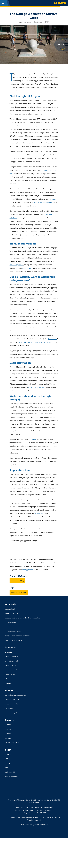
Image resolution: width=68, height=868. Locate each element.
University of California (43, 810)
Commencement (11, 670)
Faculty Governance (12, 742)
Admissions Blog (17, 581)
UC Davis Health (10, 609)
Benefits (8, 738)
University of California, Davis (19, 800)
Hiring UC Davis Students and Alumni (18, 636)
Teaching (8, 729)
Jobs (7, 768)
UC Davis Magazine (12, 713)
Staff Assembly (10, 772)
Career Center (10, 674)
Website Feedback (12, 776)
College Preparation (19, 592)
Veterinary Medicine (12, 613)
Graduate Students (12, 661)
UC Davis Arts (10, 627)
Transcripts (9, 708)
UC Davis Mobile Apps (13, 631)
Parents (8, 683)
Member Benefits (11, 704)
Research (8, 734)
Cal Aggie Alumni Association (15, 695)
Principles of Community (24, 810)
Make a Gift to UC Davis (13, 640)
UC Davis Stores (11, 622)
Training (8, 759)
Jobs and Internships (12, 679)
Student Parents (11, 665)
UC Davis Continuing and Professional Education (22, 618)
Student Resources (12, 656)
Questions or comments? (24, 807)
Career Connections (12, 699)
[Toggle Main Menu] (3, 3)
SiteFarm (45, 825)
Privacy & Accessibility (43, 807)
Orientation (9, 652)
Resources (9, 725)
